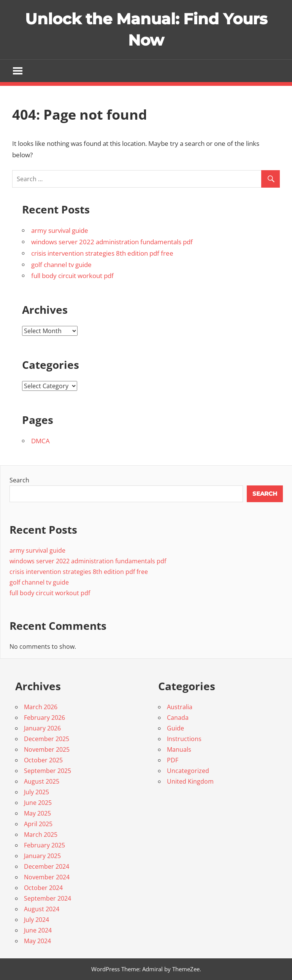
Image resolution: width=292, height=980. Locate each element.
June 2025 (38, 803)
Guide (175, 728)
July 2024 (36, 920)
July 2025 (36, 792)
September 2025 (48, 771)
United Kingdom (190, 781)
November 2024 (47, 877)
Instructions (184, 739)
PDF (173, 760)
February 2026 (44, 718)
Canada (178, 718)
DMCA (40, 441)
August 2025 (42, 781)
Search (19, 480)
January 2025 (42, 856)
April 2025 (38, 824)
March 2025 (41, 835)
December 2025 (47, 739)
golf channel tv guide (61, 265)
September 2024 (48, 898)
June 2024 (38, 930)
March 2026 (41, 707)
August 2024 (42, 909)
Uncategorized (188, 771)
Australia (180, 707)
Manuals (179, 749)
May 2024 (37, 941)
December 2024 (47, 866)
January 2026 (42, 728)
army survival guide (60, 230)
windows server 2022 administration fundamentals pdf (112, 242)
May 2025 (37, 813)
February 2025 (44, 845)
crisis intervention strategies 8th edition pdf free (102, 253)
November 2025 (47, 749)
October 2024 (43, 888)
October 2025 (43, 760)
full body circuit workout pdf (72, 276)
